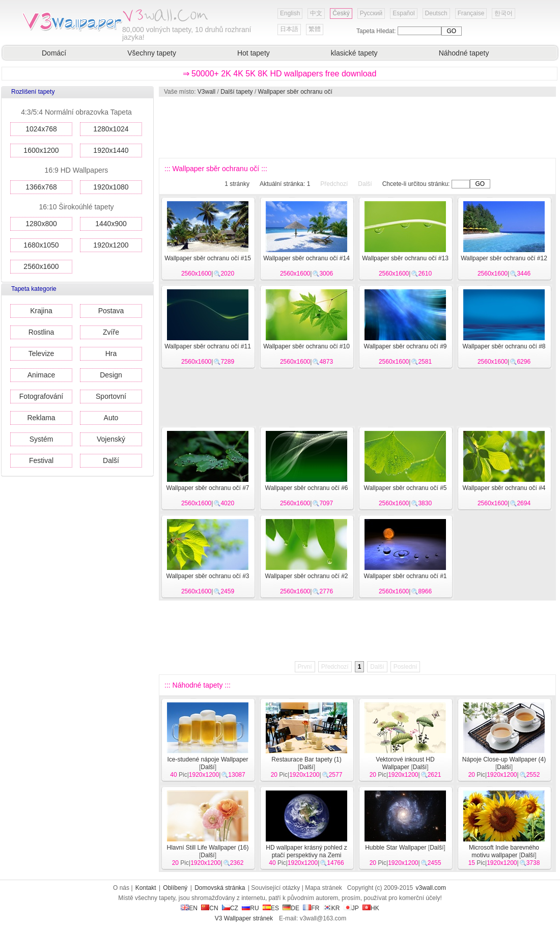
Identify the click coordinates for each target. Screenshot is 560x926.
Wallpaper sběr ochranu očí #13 (405, 258)
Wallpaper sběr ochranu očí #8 (504, 346)
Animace (41, 375)
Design (111, 375)
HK (371, 908)
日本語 (289, 29)
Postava (111, 311)
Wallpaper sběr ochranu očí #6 (307, 488)
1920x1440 (111, 150)
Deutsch (436, 13)
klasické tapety (354, 53)
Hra (111, 353)
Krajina (41, 311)
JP (351, 908)
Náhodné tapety (464, 53)
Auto (111, 418)
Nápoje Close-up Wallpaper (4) (504, 759)
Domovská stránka (220, 888)
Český (341, 13)
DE (291, 908)
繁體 (315, 29)
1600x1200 (41, 150)
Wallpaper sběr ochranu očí (295, 92)
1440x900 (111, 224)
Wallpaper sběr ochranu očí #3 (208, 576)
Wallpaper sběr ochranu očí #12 (504, 258)
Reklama (41, 418)
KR (332, 908)
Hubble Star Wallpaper (396, 848)
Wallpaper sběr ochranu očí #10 (306, 346)
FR (311, 908)
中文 (316, 13)
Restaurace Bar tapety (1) (306, 759)
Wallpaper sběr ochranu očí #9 (405, 346)
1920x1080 (111, 187)
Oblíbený (175, 888)
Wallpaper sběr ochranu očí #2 (307, 576)
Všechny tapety (152, 53)
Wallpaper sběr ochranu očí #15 (208, 258)
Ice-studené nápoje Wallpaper (208, 759)
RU (250, 908)
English (290, 13)
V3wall (206, 92)
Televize (41, 353)
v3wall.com (431, 888)
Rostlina (41, 332)
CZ (230, 908)
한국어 (503, 13)
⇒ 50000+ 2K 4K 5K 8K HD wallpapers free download (280, 74)
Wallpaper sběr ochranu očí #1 (405, 576)
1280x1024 (111, 129)
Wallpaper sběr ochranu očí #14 (306, 258)
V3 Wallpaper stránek (244, 918)
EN (189, 908)
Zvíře (111, 332)
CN (209, 908)
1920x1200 (111, 245)
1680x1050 (41, 245)
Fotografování (41, 396)
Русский (371, 13)
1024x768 (41, 129)
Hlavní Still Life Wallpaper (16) (208, 848)
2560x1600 (41, 266)
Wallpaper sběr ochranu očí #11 (208, 346)
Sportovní (111, 396)
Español (403, 13)
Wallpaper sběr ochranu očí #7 (208, 488)
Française (471, 13)
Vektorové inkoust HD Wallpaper (405, 763)
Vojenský (111, 439)
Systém (41, 439)
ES (271, 908)
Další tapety (236, 92)
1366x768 (41, 187)
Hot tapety (254, 53)
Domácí (54, 53)
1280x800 (41, 224)
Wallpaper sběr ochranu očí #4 (504, 488)
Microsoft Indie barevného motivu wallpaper (504, 851)
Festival (41, 460)
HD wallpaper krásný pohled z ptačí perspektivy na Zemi (306, 851)
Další (111, 460)
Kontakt (146, 888)
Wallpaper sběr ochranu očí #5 (405, 488)
